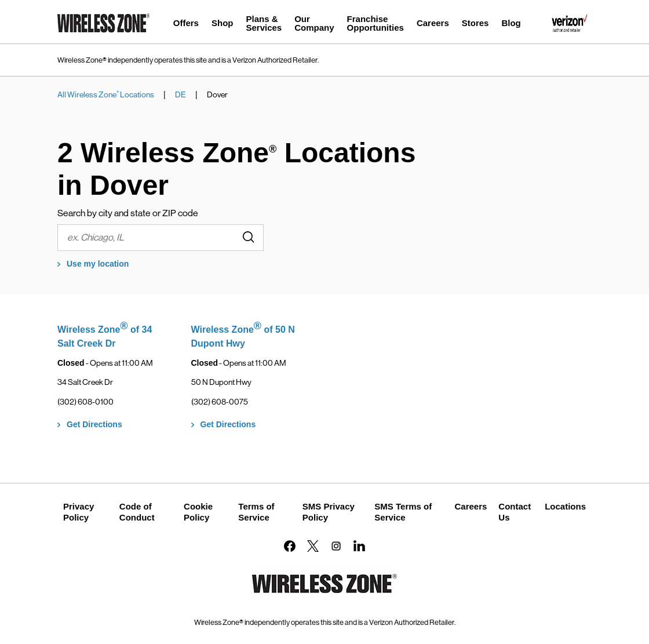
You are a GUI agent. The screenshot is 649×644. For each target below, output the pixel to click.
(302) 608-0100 (85, 402)
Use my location (98, 264)
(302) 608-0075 (220, 402)
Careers (471, 506)
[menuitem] (186, 25)
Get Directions (94, 424)
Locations (565, 506)
